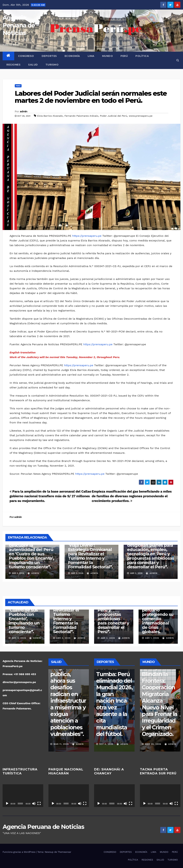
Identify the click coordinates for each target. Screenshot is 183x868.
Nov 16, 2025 (107, 744)
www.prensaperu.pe (141, 116)
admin (24, 111)
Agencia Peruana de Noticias (19, 25)
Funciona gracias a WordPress (19, 852)
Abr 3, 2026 (19, 638)
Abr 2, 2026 (108, 638)
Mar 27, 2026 (153, 744)
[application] (23, 796)
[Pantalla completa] (39, 804)
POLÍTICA (142, 56)
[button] (178, 60)
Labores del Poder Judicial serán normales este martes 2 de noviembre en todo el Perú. (91, 97)
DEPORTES (49, 56)
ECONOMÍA (72, 56)
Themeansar (64, 852)
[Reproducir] (7, 804)
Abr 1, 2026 (152, 638)
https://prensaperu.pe (87, 236)
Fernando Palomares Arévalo (81, 116)
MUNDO (108, 56)
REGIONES (13, 65)
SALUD (33, 65)
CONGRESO (26, 56)
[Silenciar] (34, 804)
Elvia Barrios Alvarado (50, 116)
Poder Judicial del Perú (114, 116)
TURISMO (52, 65)
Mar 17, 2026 (61, 744)
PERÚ (124, 56)
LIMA (91, 56)
